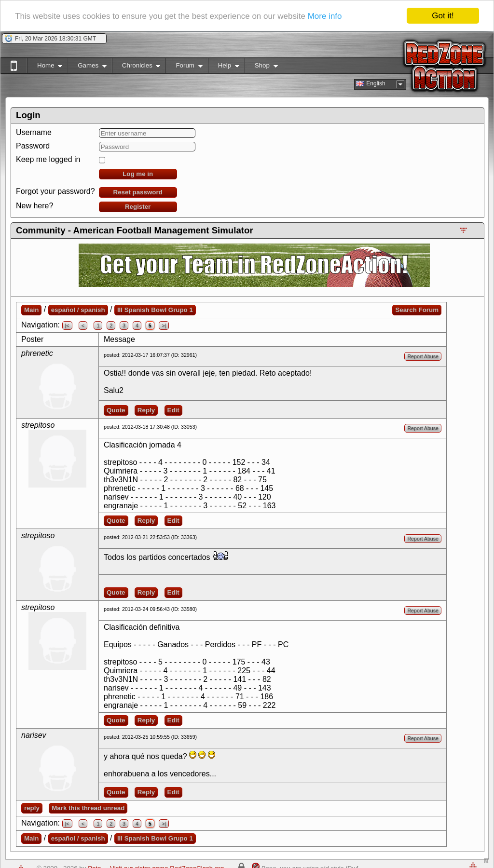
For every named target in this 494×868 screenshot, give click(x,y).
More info (325, 16)
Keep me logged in (48, 159)
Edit (173, 410)
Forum (184, 67)
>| (164, 325)
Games (87, 67)
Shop (261, 67)
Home (45, 67)
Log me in (138, 174)
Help (224, 67)
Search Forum (417, 310)
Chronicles (136, 67)
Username (34, 132)
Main (31, 310)
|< (67, 325)
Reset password (138, 192)
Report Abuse (423, 356)
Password (33, 146)
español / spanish (78, 310)
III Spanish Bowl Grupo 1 (155, 310)
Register (138, 207)
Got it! (443, 16)
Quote (116, 410)
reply (32, 808)
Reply (146, 410)
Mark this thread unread (88, 808)
